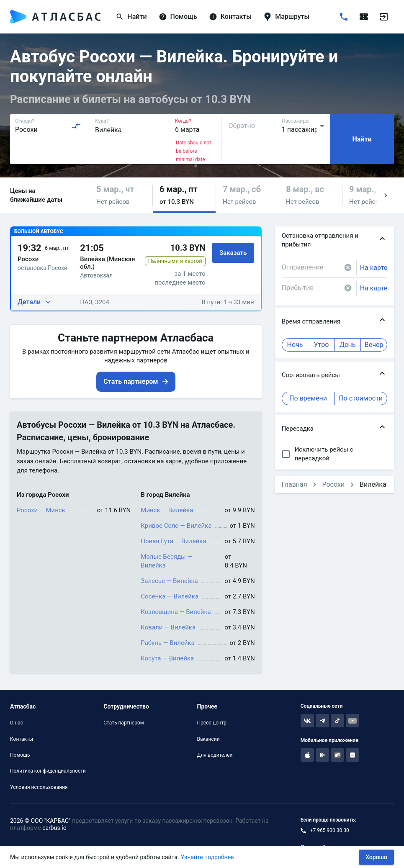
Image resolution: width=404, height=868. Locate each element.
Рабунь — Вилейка (167, 643)
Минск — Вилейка (167, 510)
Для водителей (215, 755)
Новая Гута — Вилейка (173, 541)
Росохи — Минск (41, 510)
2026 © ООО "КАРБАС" (40, 821)
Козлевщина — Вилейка (176, 612)
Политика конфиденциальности (48, 771)
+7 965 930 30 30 (330, 830)
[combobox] (48, 126)
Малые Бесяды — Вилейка (166, 561)
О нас (17, 723)
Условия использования (39, 787)
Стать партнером (124, 723)
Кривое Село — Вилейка (176, 526)
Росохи (333, 484)
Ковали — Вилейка (168, 627)
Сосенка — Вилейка (170, 596)
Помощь (20, 755)
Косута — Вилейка (167, 658)
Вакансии (208, 739)
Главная (295, 484)
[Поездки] (364, 17)
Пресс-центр (212, 723)
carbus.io (54, 828)
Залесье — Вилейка (169, 581)
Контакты (22, 739)
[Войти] (384, 17)
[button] (121, 195)
